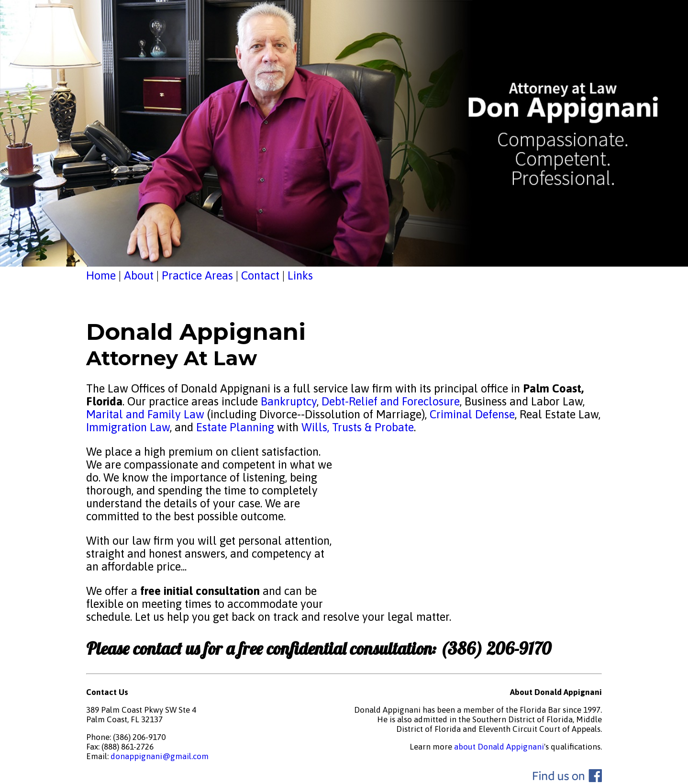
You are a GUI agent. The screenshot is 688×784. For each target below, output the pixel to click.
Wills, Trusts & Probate (358, 427)
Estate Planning (235, 427)
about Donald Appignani (499, 747)
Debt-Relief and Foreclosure (389, 401)
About (139, 275)
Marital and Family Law (145, 414)
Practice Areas (197, 275)
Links (300, 275)
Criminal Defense (471, 414)
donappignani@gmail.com (160, 756)
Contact (260, 275)
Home (101, 275)
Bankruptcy (289, 401)
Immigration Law (128, 427)
